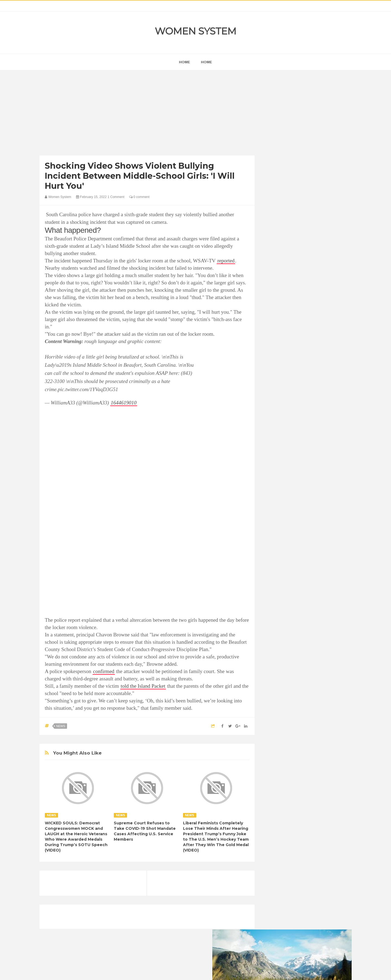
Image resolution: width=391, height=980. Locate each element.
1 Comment (116, 197)
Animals (296, 668)
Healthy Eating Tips (285, 696)
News (61, 726)
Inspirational (279, 705)
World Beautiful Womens (289, 733)
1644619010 (124, 403)
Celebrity (294, 678)
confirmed (104, 671)
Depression (317, 678)
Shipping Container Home (294, 616)
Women (313, 724)
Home (206, 62)
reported (226, 261)
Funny (327, 687)
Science (276, 724)
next (273, 349)
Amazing (277, 668)
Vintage (295, 724)
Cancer (275, 678)
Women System (195, 31)
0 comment (139, 197)
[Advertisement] (147, 114)
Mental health (329, 705)
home (185, 62)
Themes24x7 (212, 971)
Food (312, 687)
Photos (307, 714)
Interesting (303, 705)
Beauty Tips (318, 668)
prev (269, 349)
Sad (323, 714)
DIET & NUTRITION (285, 687)
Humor (312, 696)
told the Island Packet (143, 686)
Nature (275, 714)
